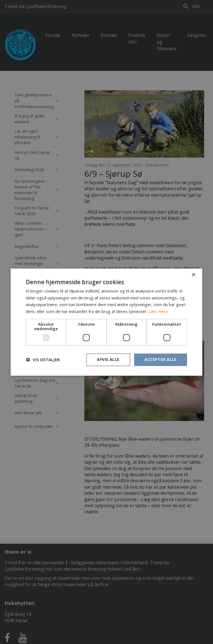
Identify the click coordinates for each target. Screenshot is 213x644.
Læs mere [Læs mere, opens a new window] (158, 312)
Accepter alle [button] (160, 359)
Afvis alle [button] (108, 359)
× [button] (193, 275)
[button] (43, 360)
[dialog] (106, 322)
